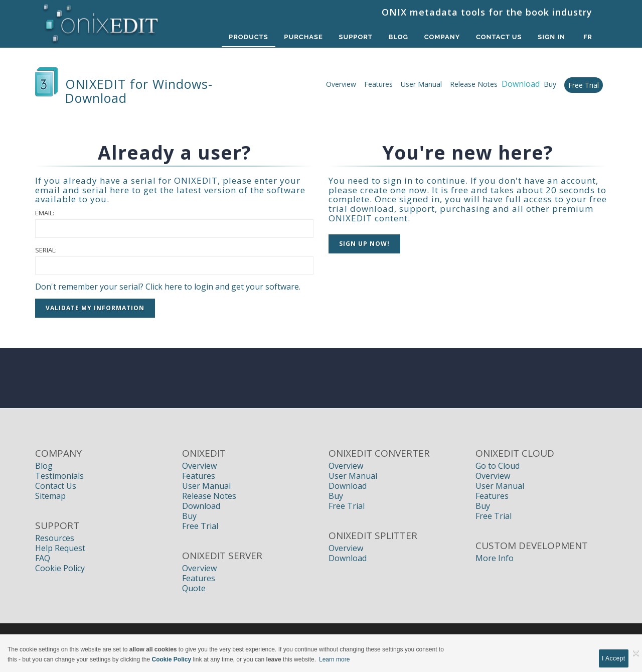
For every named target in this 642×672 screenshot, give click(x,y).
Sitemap (50, 496)
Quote (194, 588)
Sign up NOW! (364, 244)
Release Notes (474, 84)
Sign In (551, 37)
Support (355, 37)
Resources (55, 538)
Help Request (60, 548)
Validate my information (95, 308)
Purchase (303, 37)
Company (442, 37)
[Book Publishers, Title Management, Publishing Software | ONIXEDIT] (101, 21)
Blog (398, 37)
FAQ (43, 558)
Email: (45, 213)
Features (378, 84)
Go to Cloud (498, 466)
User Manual (421, 84)
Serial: (46, 250)
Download (201, 506)
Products (248, 37)
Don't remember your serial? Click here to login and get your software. (168, 287)
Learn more (334, 659)
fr (588, 37)
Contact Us (499, 37)
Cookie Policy (60, 568)
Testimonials (59, 476)
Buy (550, 84)
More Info (495, 558)
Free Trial (584, 85)
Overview (341, 84)
